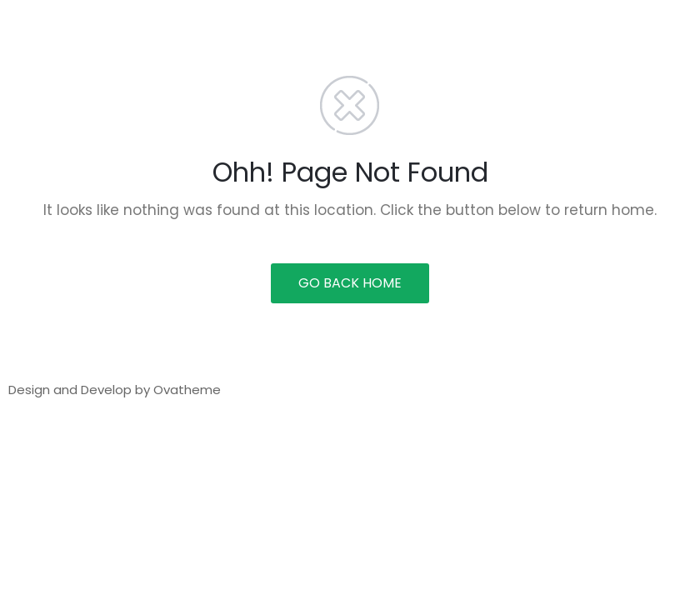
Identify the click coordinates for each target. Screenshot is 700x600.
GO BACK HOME (350, 283)
